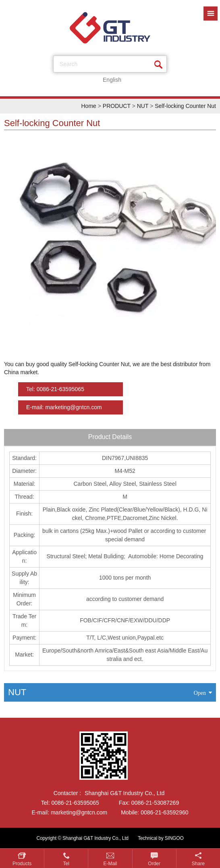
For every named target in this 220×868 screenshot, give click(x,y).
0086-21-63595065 (75, 803)
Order (154, 864)
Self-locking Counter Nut (185, 106)
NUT (143, 106)
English (112, 80)
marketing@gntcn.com (79, 812)
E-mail (110, 864)
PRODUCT (117, 106)
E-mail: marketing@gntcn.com (64, 407)
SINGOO (174, 838)
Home (88, 106)
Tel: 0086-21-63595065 (55, 389)
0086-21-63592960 (164, 812)
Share (198, 864)
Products (22, 864)
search (68, 64)
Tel (66, 864)
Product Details (110, 437)
